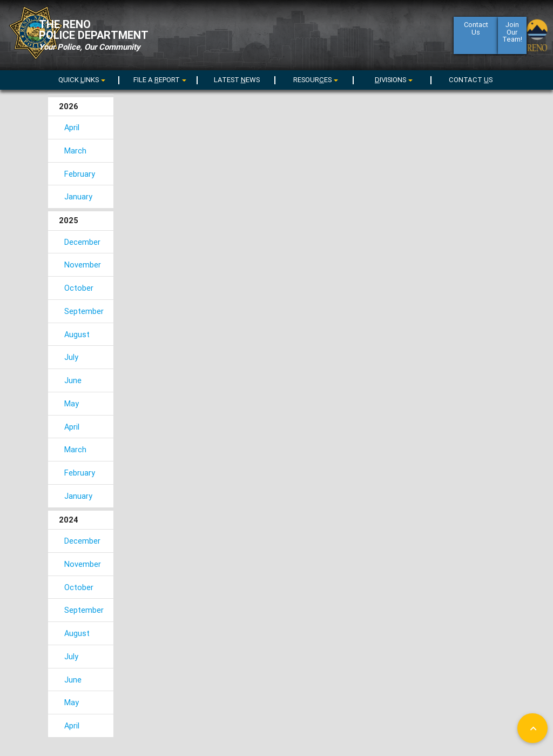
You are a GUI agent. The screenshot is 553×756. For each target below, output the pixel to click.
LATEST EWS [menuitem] (237, 80)
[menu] (158, 79)
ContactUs (476, 34)
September (84, 311)
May (72, 403)
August (77, 334)
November (83, 265)
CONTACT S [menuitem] (471, 80)
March (75, 150)
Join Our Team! (512, 39)
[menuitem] (80, 78)
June (73, 380)
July (71, 357)
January (78, 196)
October (79, 288)
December (82, 242)
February (80, 174)
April (72, 127)
